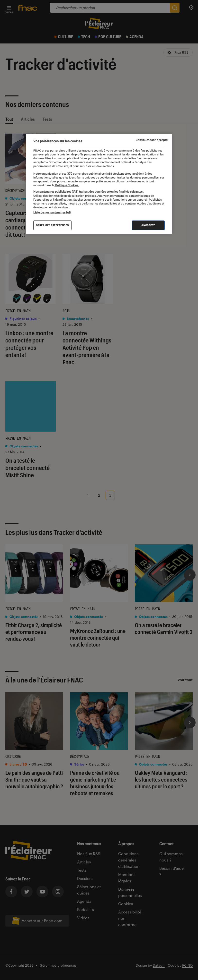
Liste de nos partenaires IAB (52, 212)
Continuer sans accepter (152, 140)
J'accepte (148, 225)
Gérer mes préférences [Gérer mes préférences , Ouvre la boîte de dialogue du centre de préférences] (52, 225)
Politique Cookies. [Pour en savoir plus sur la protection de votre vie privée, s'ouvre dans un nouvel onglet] (67, 185)
